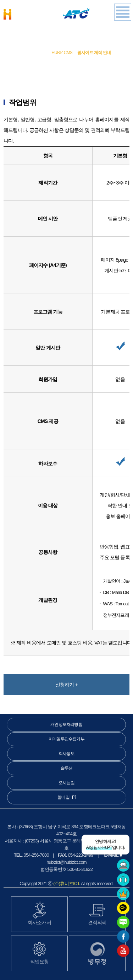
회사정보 (66, 754)
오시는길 (66, 783)
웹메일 (67, 797)
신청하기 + (66, 685)
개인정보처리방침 (66, 724)
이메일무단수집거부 (66, 739)
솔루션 (39, 53)
